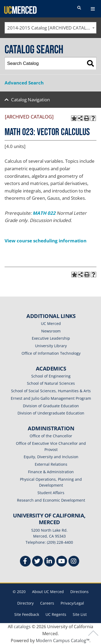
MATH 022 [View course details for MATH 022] (44, 213)
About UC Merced (48, 592)
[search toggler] (79, 8)
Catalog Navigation (30, 100)
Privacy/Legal (72, 603)
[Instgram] (74, 562)
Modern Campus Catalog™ (63, 641)
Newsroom (51, 331)
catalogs (22, 627)
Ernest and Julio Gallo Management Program (51, 398)
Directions (79, 592)
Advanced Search (24, 83)
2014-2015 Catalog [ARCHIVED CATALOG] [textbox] (51, 28)
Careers (47, 603)
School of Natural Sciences (51, 383)
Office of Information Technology (51, 353)
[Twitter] (37, 562)
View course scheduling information (46, 241)
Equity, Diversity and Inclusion (51, 457)
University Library (51, 346)
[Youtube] (62, 562)
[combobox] (50, 28)
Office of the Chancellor (51, 436)
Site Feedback (27, 614)
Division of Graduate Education (51, 406)
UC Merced (51, 323)
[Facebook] (25, 562)
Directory (25, 603)
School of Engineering (51, 376)
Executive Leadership (51, 338)
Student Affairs (51, 493)
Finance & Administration (51, 472)
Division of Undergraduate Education (51, 413)
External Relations (51, 464)
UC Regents (56, 614)
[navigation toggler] (93, 9)
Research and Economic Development (51, 500)
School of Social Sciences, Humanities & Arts (51, 391)
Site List (80, 614)
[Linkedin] (50, 562)
